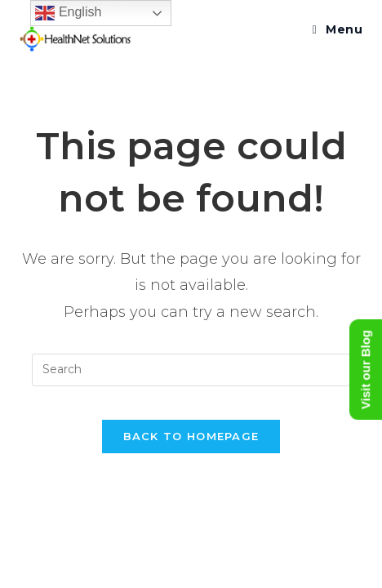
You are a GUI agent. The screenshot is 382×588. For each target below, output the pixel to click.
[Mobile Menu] (338, 29)
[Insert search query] (191, 370)
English (68, 13)
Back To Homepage (191, 436)
